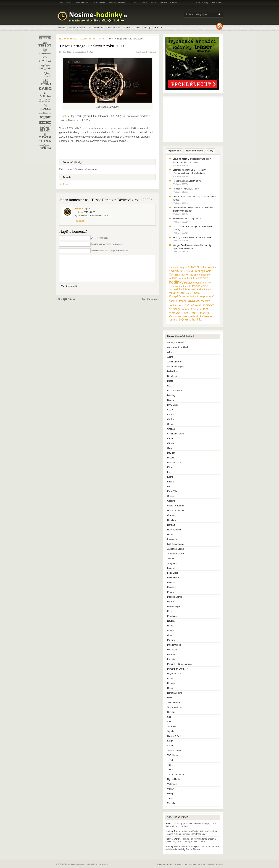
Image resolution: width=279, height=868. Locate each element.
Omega (171, 631)
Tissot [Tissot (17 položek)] (186, 313)
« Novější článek (66, 305)
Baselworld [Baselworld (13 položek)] (186, 271)
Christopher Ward (176, 434)
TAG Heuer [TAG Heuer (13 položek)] (196, 309)
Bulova (171, 400)
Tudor (170, 770)
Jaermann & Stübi (176, 554)
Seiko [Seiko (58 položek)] (190, 305)
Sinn (169, 722)
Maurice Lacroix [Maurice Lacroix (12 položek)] (203, 289)
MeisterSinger (174, 607)
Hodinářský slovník (117, 2)
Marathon (172, 587)
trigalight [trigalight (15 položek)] (205, 313)
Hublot (170, 535)
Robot (170, 679)
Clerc (170, 448)
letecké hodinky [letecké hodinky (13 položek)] (202, 283)
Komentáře (217, 2)
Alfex (170, 352)
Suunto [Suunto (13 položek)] (185, 309)
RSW (170, 698)
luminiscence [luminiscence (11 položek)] (187, 289)
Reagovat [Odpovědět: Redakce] (79, 221)
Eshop (69, 2)
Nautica (171, 621)
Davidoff (171, 453)
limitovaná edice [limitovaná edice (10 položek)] (178, 286)
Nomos (171, 626)
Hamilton (171, 520)
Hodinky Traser (173, 831)
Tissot (138, 52)
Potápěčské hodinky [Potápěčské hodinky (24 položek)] (182, 296)
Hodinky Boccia (173, 846)
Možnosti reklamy (101, 864)
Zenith (170, 798)
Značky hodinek (98, 2)
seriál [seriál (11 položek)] (198, 305)
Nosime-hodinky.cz (68, 39)
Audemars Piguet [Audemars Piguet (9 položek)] (178, 267)
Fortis (170, 487)
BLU (169, 386)
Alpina (170, 357)
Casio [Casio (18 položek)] (208, 271)
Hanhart (171, 525)
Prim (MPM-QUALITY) (178, 669)
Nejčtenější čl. (175, 151)
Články (205, 2)
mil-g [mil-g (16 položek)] (172, 293)
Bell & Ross (173, 371)
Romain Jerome (175, 693)
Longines (172, 568)
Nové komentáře (195, 151)
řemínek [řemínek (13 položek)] (174, 320)
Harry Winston (174, 530)
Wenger (171, 794)
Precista (171, 659)
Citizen (171, 443)
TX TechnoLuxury (176, 774)
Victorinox (172, 784)
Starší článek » (150, 305)
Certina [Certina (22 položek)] (174, 275)
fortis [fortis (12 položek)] (206, 278)
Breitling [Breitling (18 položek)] (199, 271)
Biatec (170, 381)
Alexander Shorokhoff (177, 347)
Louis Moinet (173, 578)
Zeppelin (171, 803)
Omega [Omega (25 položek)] (180, 293)
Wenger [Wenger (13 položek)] (208, 316)
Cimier (170, 439)
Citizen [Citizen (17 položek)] (173, 278)
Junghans (172, 563)
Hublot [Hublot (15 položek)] (188, 283)
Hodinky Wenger (173, 839)
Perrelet (171, 655)
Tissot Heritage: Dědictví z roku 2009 (91, 46)
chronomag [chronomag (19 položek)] (186, 274)
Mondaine (172, 616)
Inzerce (144, 2)
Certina (171, 419)
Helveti (89, 864)
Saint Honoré (173, 703)
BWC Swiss (173, 405)
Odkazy (163, 2)
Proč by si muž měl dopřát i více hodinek (192, 237)
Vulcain (171, 789)
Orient (170, 635)
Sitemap (219, 864)
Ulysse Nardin (174, 779)
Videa (127, 28)
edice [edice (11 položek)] (199, 278)
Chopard (171, 429)
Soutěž (154, 2)
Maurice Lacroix (175, 597)
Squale (171, 731)
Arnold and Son (175, 362)
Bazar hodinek (82, 2)
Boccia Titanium (175, 391)
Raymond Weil (174, 674)
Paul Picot (172, 650)
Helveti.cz (170, 824)
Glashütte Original (176, 511)
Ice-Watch (172, 539)
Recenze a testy (77, 28)
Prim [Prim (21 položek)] (200, 296)
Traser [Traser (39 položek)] (195, 313)
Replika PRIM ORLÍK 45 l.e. (186, 189)
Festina (171, 482)
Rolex (170, 688)
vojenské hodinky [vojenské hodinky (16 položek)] (192, 316)
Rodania (171, 683)
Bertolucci (172, 376)
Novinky (62, 28)
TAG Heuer (173, 755)
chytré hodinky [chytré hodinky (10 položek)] (202, 275)
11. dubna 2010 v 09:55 (85, 212)
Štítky (210, 151)
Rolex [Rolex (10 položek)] (182, 305)
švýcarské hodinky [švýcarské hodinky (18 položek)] (191, 320)
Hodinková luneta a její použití (187, 219)
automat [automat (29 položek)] (193, 267)
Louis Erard (173, 573)
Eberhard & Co (174, 463)
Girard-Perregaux (176, 506)
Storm (170, 741)
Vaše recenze (114, 28)
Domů (60, 2)
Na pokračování (96, 28)
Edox (170, 467)
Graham (171, 515)
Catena (171, 415)
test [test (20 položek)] (205, 309)
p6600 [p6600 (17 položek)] (197, 293)
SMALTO (172, 727)
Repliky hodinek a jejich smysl (187, 181)
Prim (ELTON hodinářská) (179, 664)
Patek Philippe (174, 645)
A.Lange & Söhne (176, 343)
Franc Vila (172, 491)
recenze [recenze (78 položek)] (194, 301)
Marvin (170, 592)
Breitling (171, 395)
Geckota (171, 501)
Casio (170, 410)
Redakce (79, 209)
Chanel (171, 424)
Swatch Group (174, 751)
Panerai (171, 640)
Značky (137, 28)
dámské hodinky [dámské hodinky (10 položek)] (187, 278)
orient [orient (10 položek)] (189, 293)
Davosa (171, 458)
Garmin (171, 496)
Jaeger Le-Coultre (176, 549)
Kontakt (174, 2)
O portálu (133, 2)
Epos (170, 472)
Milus (170, 611)
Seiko (170, 717)
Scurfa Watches (175, 707)
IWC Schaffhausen (176, 544)
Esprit (170, 477)
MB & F (171, 602)
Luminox (171, 583)
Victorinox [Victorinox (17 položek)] (175, 316)
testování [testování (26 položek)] (175, 313)
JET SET (172, 559)
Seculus (171, 712)
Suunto (171, 746)
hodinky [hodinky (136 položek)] (176, 282)
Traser (170, 765)
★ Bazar (158, 28)
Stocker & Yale (174, 736)
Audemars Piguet (175, 367)
